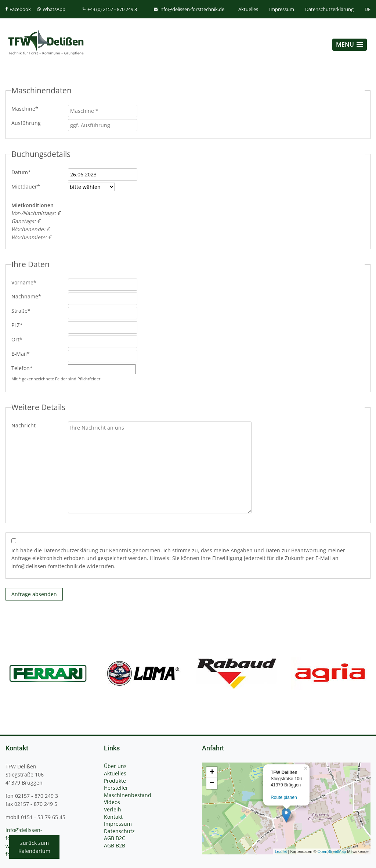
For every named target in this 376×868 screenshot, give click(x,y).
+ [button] (212, 772)
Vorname (24, 282)
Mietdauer (26, 186)
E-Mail (23, 354)
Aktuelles (248, 9)
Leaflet (281, 851)
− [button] (212, 783)
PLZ (23, 325)
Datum (23, 172)
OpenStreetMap (332, 851)
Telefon (23, 368)
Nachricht (23, 425)
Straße (23, 311)
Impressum (282, 9)
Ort (23, 339)
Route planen (284, 797)
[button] (350, 45)
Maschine (25, 108)
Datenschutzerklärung (329, 9)
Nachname (26, 296)
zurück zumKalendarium (34, 847)
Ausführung (26, 123)
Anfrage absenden (34, 594)
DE (368, 9)
